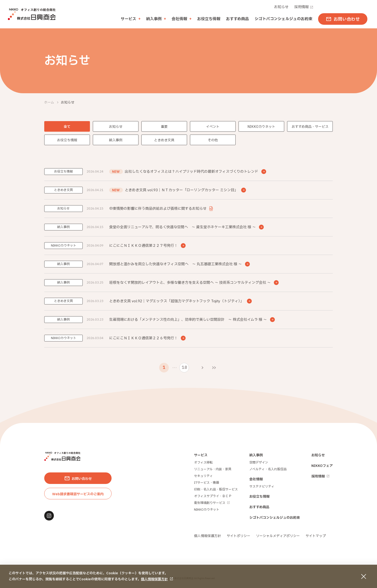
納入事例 (116, 140)
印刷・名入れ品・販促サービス (216, 489)
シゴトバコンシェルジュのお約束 (283, 19)
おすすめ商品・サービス (310, 127)
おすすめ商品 (237, 19)
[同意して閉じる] (364, 576)
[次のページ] (202, 368)
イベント (213, 127)
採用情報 (304, 7)
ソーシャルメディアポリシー (278, 536)
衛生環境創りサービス (212, 503)
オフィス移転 (203, 463)
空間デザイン (259, 463)
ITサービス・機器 (207, 483)
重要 (164, 127)
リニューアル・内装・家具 (213, 469)
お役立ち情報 (209, 19)
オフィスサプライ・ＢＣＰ (213, 496)
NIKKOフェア (322, 466)
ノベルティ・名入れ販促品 (268, 469)
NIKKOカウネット (261, 127)
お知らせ (281, 7)
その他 (213, 140)
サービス (201, 455)
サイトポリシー (239, 536)
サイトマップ (316, 536)
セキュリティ (203, 476)
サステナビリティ (262, 487)
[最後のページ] (214, 368)
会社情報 (256, 479)
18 (184, 368)
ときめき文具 (164, 140)
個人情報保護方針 (154, 579)
